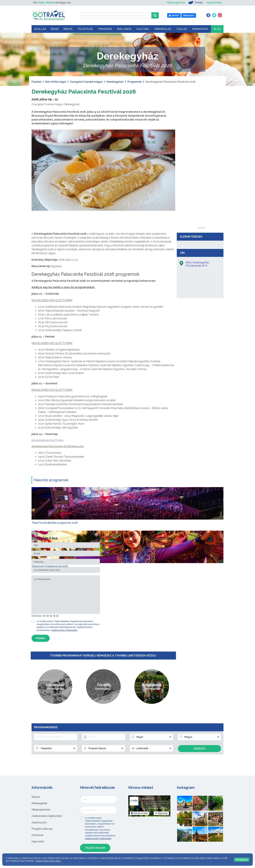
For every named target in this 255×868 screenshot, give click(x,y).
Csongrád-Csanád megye (86, 82)
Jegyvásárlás (214, 3)
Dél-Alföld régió (56, 82)
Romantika (200, 29)
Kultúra (143, 29)
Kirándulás (163, 29)
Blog (217, 29)
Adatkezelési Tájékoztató (64, 630)
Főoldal (36, 82)
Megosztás (161, 813)
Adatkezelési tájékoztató (47, 816)
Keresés (199, 749)
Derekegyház (115, 82)
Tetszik (139, 813)
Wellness (124, 29)
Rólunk (36, 797)
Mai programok (176, 3)
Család (182, 29)
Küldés (41, 638)
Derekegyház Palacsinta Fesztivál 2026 (92, 91)
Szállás (40, 29)
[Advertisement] (201, 178)
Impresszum (39, 822)
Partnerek (37, 835)
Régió (55, 29)
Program (105, 29)
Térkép (196, 3)
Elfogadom (242, 860)
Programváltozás (42, 829)
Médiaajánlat (39, 803)
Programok (134, 82)
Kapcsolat (38, 841)
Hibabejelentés (41, 810)
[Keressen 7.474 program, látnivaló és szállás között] (116, 15)
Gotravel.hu (147, 799)
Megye (68, 29)
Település (85, 29)
